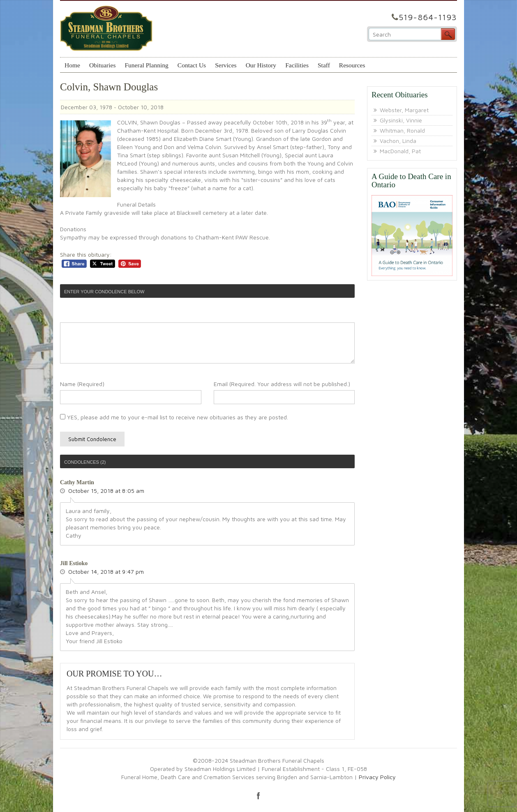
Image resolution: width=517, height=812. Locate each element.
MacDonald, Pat (400, 151)
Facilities (297, 65)
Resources (352, 65)
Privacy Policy (377, 777)
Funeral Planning (146, 65)
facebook (258, 796)
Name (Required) (82, 384)
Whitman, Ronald (402, 130)
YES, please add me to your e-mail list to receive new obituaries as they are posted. (174, 417)
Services (226, 65)
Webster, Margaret (404, 110)
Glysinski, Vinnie (401, 120)
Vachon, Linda (398, 141)
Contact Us (192, 65)
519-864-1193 (428, 17)
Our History (261, 65)
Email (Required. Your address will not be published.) (282, 384)
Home (72, 65)
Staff (324, 65)
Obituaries (103, 65)
